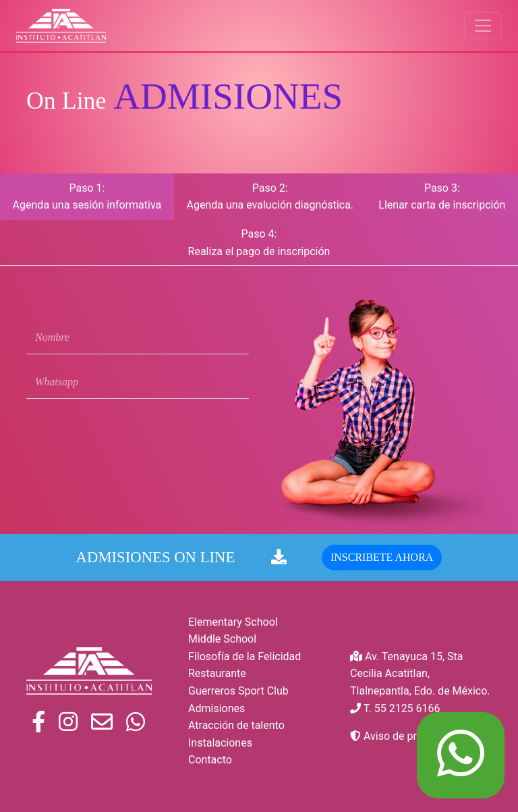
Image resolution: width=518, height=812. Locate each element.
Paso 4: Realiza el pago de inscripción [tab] (259, 243)
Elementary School (233, 622)
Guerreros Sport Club (238, 691)
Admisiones (217, 708)
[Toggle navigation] (483, 26)
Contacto (210, 760)
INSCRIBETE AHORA (382, 561)
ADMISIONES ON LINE (181, 561)
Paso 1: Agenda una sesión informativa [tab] (87, 197)
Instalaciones (220, 743)
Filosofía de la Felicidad (244, 656)
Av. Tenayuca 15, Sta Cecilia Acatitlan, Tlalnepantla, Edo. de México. (420, 674)
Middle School (222, 639)
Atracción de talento (236, 725)
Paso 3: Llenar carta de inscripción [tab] (442, 197)
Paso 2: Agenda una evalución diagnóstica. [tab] (270, 197)
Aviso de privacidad (403, 736)
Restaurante (217, 673)
